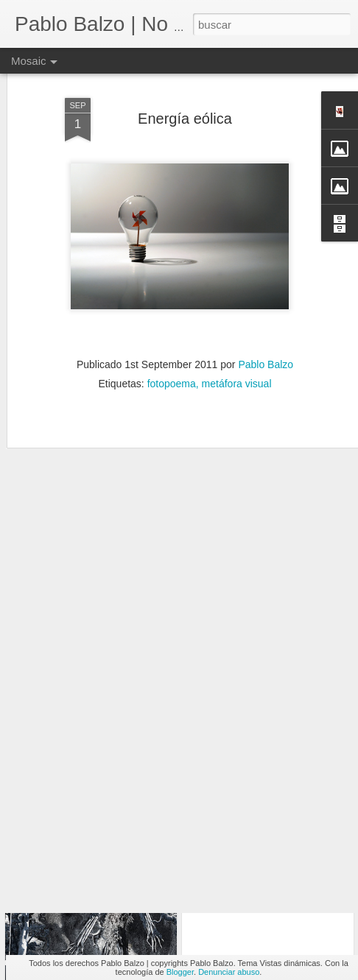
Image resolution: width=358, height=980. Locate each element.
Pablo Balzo (266, 329)
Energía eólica (185, 82)
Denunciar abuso (229, 972)
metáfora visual (237, 348)
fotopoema (172, 348)
